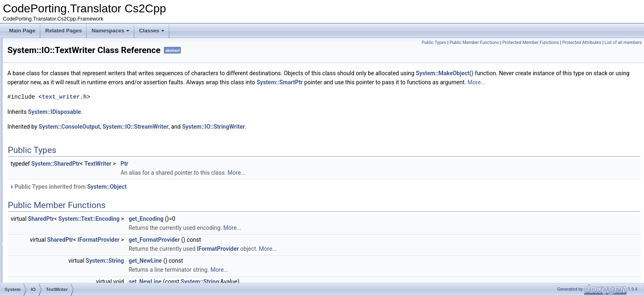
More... (146, 91)
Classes (152, 31)
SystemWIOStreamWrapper (71, 282)
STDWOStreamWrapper (67, 246)
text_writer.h (167, 106)
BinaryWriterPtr (57, 183)
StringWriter (53, 146)
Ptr (227, 173)
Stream (48, 110)
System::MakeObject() (547, 73)
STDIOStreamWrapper (65, 201)
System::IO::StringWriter (316, 136)
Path (45, 92)
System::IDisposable (157, 121)
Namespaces (110, 31)
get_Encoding (249, 228)
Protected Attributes (582, 43)
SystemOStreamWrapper (68, 273)
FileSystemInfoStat (61, 74)
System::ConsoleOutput (172, 136)
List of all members (623, 43)
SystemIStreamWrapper (67, 264)
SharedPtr (144, 228)
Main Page (22, 31)
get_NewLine (248, 270)
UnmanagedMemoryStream (70, 173)
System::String (208, 270)
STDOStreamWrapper (64, 219)
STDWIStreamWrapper (66, 237)
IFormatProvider (201, 249)
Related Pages (63, 31)
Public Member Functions (474, 43)
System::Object (209, 196)
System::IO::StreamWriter (238, 136)
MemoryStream (57, 83)
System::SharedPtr (158, 173)
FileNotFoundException (66, 192)
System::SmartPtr (481, 82)
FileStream (52, 56)
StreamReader (56, 119)
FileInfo (48, 47)
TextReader (53, 155)
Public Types (434, 43)
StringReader (55, 137)
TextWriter (51, 164)
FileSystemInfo (56, 65)
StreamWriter (55, 128)
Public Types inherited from (171, 196)
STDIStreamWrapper (63, 210)
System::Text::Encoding (192, 228)
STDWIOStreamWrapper (67, 228)
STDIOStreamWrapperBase (71, 101)
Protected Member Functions (531, 43)
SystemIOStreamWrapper (68, 255)
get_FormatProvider (257, 249)
